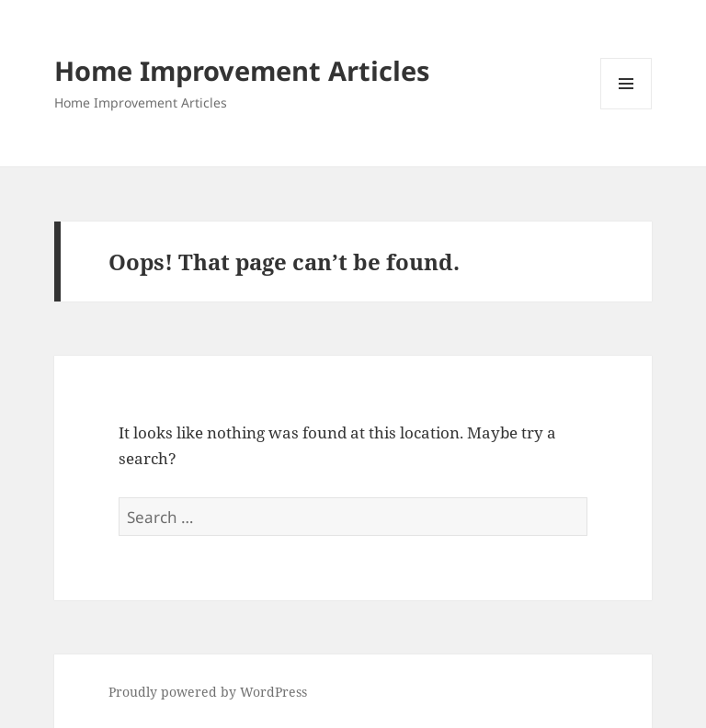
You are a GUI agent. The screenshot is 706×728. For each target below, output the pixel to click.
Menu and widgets (626, 109)
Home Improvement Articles (242, 70)
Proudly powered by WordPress (208, 692)
